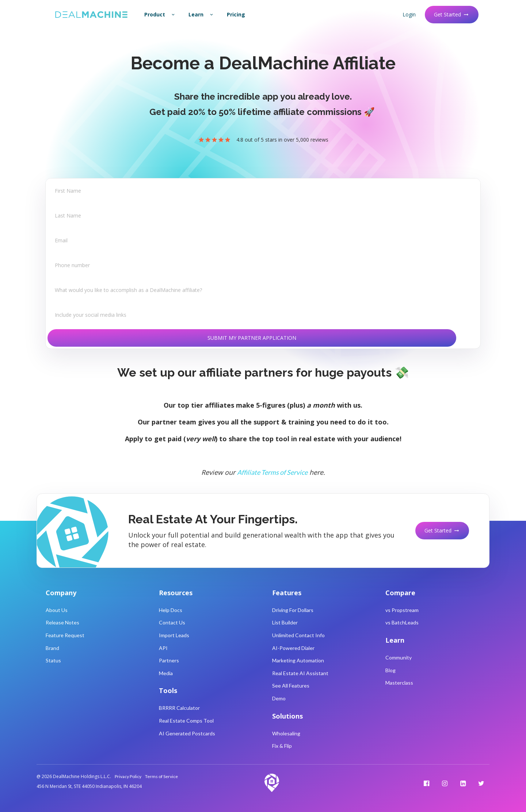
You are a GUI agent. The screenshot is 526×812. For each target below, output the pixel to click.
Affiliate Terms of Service (272, 472)
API (163, 648)
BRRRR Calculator (179, 708)
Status (53, 660)
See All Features (291, 686)
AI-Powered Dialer (293, 648)
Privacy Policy (128, 776)
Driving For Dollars (293, 610)
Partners (169, 660)
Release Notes (62, 622)
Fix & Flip (282, 746)
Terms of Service (161, 776)
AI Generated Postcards (187, 733)
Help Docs (171, 610)
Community (399, 657)
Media (166, 673)
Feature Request (65, 635)
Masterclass (399, 683)
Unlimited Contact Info (298, 635)
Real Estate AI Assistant (300, 673)
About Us (57, 610)
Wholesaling (286, 733)
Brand (52, 648)
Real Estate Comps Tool (186, 721)
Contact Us (172, 622)
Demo (279, 698)
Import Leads (174, 635)
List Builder (285, 622)
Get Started (452, 14)
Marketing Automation (298, 660)
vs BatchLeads (402, 622)
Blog (390, 670)
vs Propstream (402, 610)
